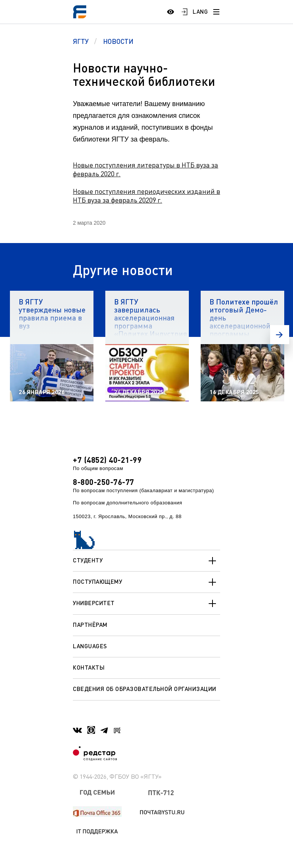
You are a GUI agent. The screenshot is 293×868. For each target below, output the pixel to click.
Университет (146, 604)
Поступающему (146, 582)
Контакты (89, 667)
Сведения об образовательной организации (145, 689)
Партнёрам (90, 625)
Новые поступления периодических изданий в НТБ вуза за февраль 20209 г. (146, 196)
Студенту (146, 561)
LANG (200, 11)
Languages (90, 646)
